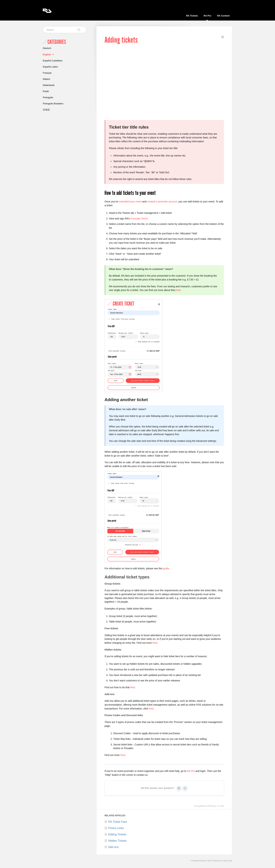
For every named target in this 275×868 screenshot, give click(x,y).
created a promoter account (162, 202)
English (49, 54)
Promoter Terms (139, 219)
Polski (46, 91)
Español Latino (50, 67)
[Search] (65, 30)
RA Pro (207, 17)
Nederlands (49, 85)
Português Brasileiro (53, 104)
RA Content (223, 16)
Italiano (46, 79)
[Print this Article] (223, 38)
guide (166, 568)
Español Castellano (53, 61)
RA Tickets (192, 16)
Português (48, 97)
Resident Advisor (199, 861)
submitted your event (130, 202)
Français (47, 73)
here (179, 290)
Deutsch (47, 48)
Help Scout (228, 861)
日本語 (46, 110)
